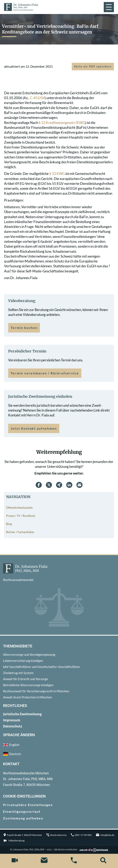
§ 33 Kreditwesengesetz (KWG (62, 123)
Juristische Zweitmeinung (22, 714)
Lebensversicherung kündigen (23, 661)
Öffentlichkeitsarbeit (19, 508)
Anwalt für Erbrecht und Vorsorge (25, 679)
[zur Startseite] (21, 7)
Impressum (12, 720)
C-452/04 (37, 98)
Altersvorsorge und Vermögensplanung (29, 655)
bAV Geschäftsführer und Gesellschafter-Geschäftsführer (42, 667)
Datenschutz (13, 726)
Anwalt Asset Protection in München (28, 697)
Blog (9, 524)
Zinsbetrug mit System (18, 673)
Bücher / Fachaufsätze (20, 532)
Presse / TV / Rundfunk (21, 516)
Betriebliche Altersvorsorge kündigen (28, 685)
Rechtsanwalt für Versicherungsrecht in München (36, 691)
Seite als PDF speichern (93, 66)
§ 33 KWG (57, 174)
